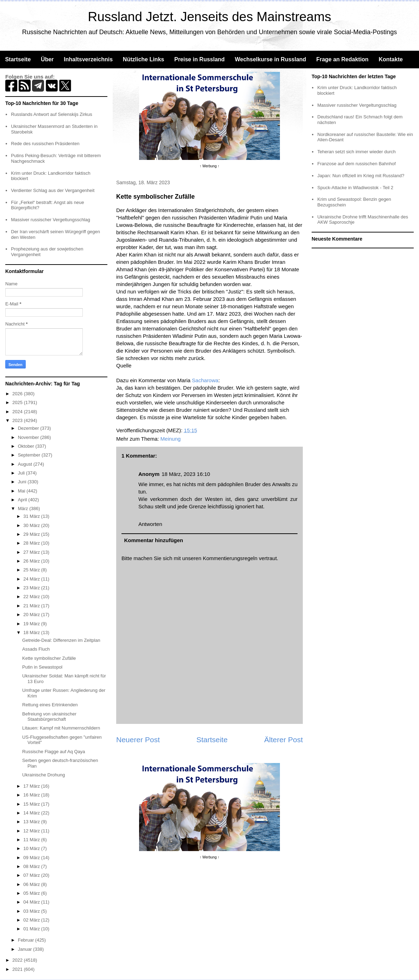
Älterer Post (283, 740)
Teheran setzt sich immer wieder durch (357, 152)
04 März (32, 902)
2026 (18, 394)
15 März (32, 804)
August (26, 464)
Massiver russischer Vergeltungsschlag (51, 220)
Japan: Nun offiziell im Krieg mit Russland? (361, 176)
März (24, 508)
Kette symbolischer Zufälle (49, 658)
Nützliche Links (143, 59)
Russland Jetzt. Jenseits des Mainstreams (210, 17)
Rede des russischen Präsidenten (45, 144)
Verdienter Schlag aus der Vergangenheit (53, 190)
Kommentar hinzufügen (154, 540)
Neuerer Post (138, 740)
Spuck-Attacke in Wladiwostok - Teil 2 (355, 188)
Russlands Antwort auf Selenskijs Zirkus (51, 114)
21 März (32, 606)
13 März (32, 822)
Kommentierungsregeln (230, 558)
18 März (32, 632)
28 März (32, 543)
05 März (32, 893)
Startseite (18, 59)
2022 (18, 960)
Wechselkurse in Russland (270, 59)
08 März (32, 866)
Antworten (150, 524)
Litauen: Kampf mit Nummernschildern (61, 728)
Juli (22, 473)
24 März (32, 579)
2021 (18, 969)
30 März (32, 525)
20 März (32, 615)
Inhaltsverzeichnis (88, 59)
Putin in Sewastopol (42, 667)
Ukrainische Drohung (43, 775)
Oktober (27, 446)
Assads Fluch (36, 649)
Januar (26, 949)
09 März (32, 858)
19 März (32, 624)
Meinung (171, 439)
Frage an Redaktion (342, 59)
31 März (32, 516)
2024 (18, 412)
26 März (32, 561)
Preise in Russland (199, 59)
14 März (32, 813)
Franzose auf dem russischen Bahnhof (357, 164)
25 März (32, 570)
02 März (32, 920)
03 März (32, 911)
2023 (18, 420)
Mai (22, 491)
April (23, 500)
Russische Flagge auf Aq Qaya (54, 752)
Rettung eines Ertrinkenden (50, 705)
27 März (32, 552)
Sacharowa (205, 380)
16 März (32, 795)
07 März (32, 875)
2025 (18, 402)
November (29, 437)
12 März (32, 831)
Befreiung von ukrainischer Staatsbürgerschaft (49, 717)
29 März (32, 534)
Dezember (29, 428)
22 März (32, 597)
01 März (32, 929)
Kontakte (390, 59)
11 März (32, 840)
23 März (32, 588)
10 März (32, 848)
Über (47, 59)
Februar (27, 940)
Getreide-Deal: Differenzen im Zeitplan (61, 640)
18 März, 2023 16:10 (186, 474)
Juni (23, 482)
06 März (32, 884)
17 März (32, 786)
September (30, 455)
